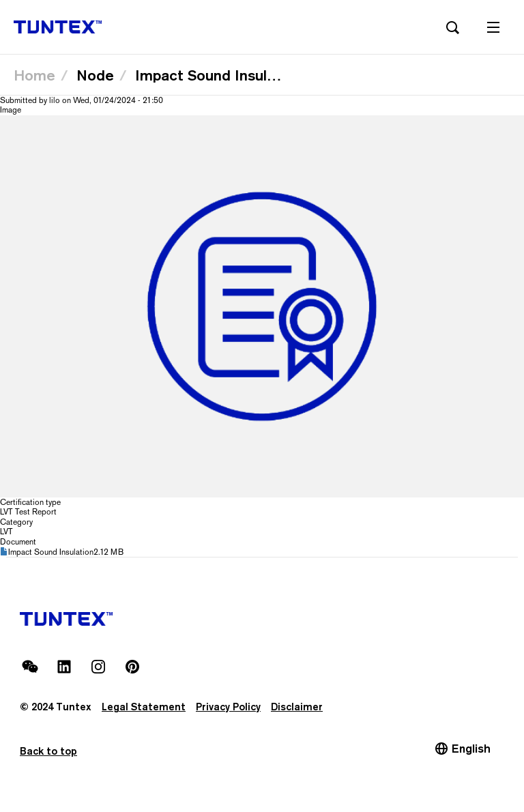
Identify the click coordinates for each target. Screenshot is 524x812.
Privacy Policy (228, 707)
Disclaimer (297, 707)
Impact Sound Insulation (51, 552)
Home (34, 75)
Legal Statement (144, 707)
